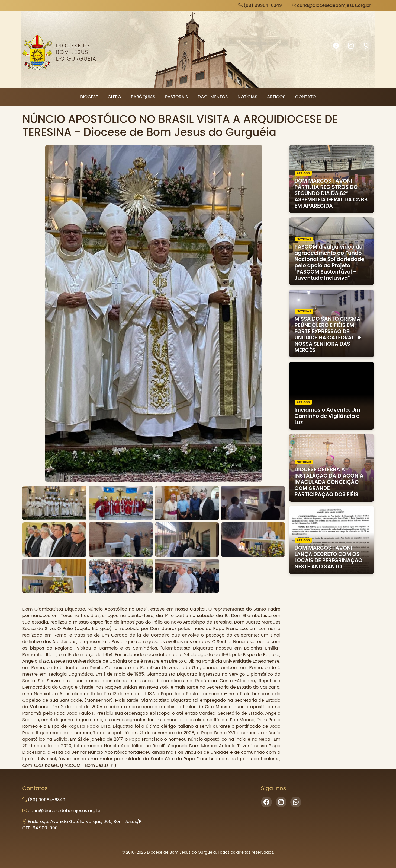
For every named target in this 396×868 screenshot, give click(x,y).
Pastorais (177, 97)
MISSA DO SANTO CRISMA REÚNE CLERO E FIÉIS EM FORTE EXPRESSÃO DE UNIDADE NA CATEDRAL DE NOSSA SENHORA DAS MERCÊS (328, 335)
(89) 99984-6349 (260, 5)
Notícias (247, 97)
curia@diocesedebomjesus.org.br (331, 5)
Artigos (276, 97)
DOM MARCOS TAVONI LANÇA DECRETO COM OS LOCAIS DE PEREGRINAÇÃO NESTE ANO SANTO (329, 557)
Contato (306, 97)
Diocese (89, 97)
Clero (114, 97)
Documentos (213, 97)
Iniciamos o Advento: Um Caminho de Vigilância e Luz (328, 416)
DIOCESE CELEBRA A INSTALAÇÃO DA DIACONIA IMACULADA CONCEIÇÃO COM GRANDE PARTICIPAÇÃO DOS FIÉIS (329, 482)
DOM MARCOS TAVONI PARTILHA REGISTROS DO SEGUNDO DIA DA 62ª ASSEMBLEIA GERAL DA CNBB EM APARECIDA (331, 193)
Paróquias (143, 97)
